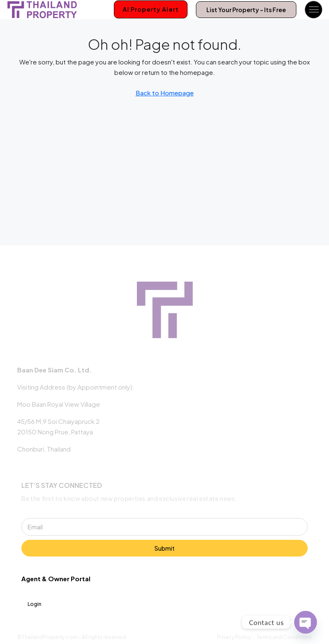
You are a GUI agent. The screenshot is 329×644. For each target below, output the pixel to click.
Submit (164, 548)
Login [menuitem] (35, 604)
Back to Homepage (165, 93)
